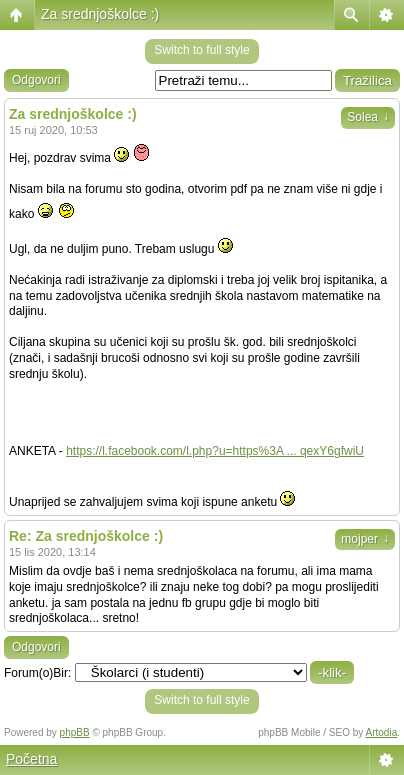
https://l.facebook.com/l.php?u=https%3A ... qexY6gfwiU (215, 451)
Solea (368, 117)
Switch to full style (201, 50)
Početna (31, 759)
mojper (365, 539)
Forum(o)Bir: (37, 673)
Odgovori (36, 80)
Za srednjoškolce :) (100, 14)
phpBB (75, 732)
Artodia (382, 732)
